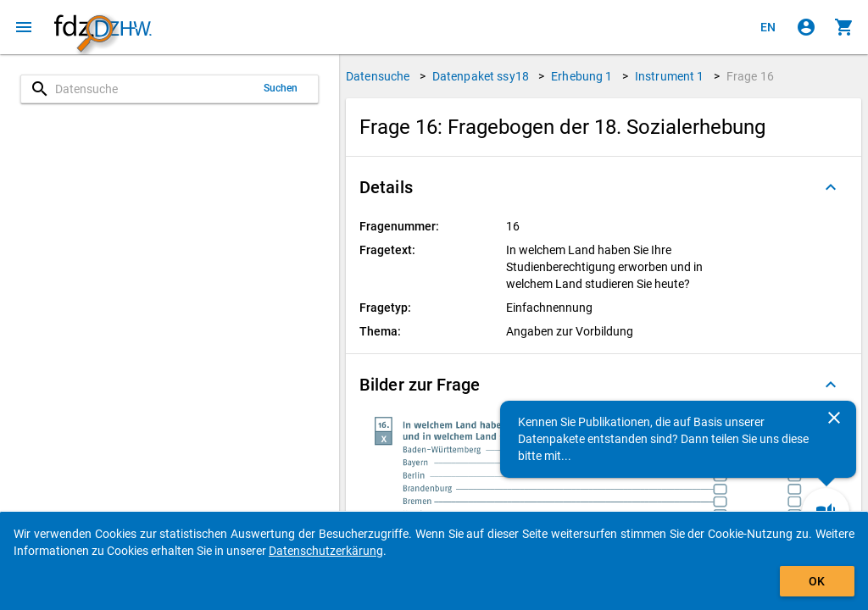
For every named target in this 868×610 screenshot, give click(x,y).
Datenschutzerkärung (326, 551)
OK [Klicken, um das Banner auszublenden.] (817, 581)
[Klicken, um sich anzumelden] (806, 27)
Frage (750, 76)
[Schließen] (834, 418)
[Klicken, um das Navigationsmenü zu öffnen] (24, 27)
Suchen (281, 88)
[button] (604, 187)
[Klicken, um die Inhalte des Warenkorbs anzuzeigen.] (844, 27)
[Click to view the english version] (768, 27)
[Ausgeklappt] (831, 187)
